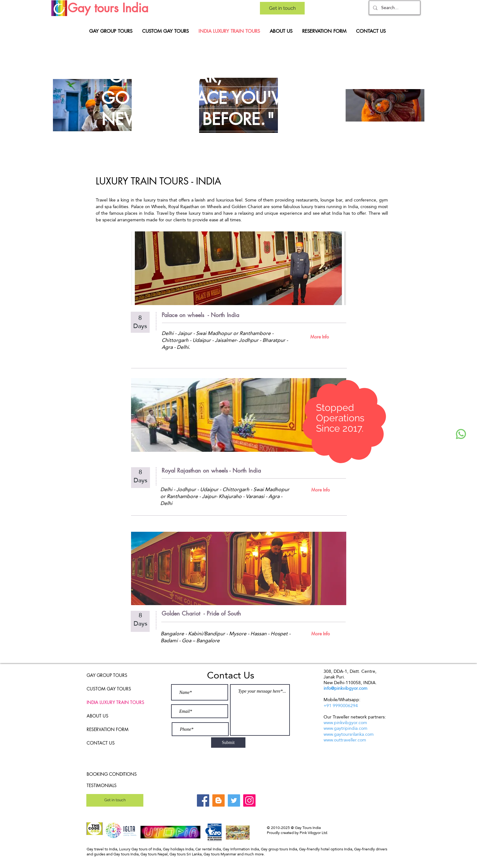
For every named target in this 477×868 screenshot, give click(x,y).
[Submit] (228, 743)
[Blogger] (218, 800)
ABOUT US (98, 716)
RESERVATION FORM (108, 729)
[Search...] (394, 8)
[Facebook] (203, 800)
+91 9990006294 (341, 706)
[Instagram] (249, 800)
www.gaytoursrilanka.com (349, 734)
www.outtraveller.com (345, 740)
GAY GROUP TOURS (107, 675)
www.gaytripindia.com (345, 728)
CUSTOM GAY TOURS (109, 689)
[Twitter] (234, 800)
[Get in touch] (282, 8)
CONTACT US (101, 743)
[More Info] (320, 337)
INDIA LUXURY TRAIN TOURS (112, 702)
